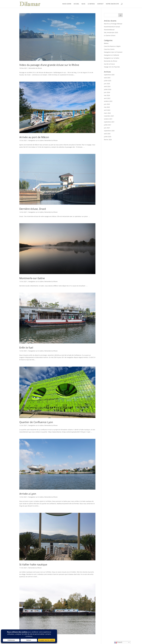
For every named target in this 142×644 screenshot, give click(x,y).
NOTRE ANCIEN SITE (112, 4)
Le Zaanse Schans (110, 35)
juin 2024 (107, 92)
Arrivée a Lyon (28, 494)
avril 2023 (107, 98)
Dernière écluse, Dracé (33, 209)
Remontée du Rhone (35, 68)
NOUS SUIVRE (67, 4)
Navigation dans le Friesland (113, 52)
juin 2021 (107, 128)
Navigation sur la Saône (36, 140)
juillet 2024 (108, 89)
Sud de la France (109, 64)
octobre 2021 (108, 119)
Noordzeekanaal (109, 30)
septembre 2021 (109, 122)
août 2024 (107, 86)
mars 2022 (107, 113)
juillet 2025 (108, 81)
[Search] (120, 15)
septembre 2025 (109, 75)
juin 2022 (107, 104)
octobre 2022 (108, 101)
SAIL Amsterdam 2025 (111, 32)
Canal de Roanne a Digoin (112, 46)
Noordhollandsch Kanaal (112, 27)
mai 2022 (107, 107)
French (118, 642)
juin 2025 (107, 84)
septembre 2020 (109, 131)
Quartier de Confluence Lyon (36, 422)
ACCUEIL (76, 4)
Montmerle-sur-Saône (32, 278)
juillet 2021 (108, 125)
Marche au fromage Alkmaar (113, 24)
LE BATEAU (91, 4)
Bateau (106, 43)
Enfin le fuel (26, 348)
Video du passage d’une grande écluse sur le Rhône (49, 65)
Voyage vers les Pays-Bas (112, 67)
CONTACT (100, 4)
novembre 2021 (109, 116)
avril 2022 (107, 110)
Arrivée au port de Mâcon (34, 137)
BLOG (83, 4)
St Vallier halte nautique (33, 564)
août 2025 (107, 78)
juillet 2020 (108, 137)
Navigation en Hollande (112, 55)
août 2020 (107, 134)
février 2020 (108, 140)
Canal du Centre (109, 49)
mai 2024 (107, 95)
